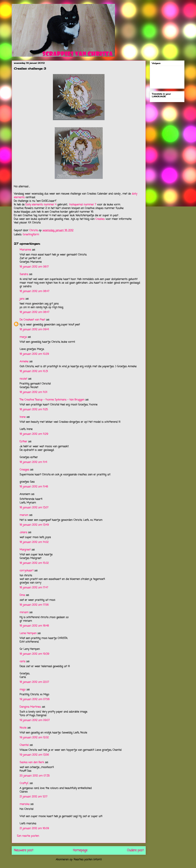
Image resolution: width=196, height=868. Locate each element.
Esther (23, 442)
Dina (22, 595)
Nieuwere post (24, 850)
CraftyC (24, 783)
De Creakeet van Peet (32, 320)
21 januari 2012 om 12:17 (33, 797)
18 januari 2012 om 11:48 (34, 487)
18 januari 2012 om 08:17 (34, 267)
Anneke (24, 362)
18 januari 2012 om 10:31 (34, 371)
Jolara (23, 532)
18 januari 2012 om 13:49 (34, 525)
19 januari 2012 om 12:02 (34, 738)
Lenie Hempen (28, 633)
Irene (23, 417)
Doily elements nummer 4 (41, 205)
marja (23, 337)
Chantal (24, 745)
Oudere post (135, 850)
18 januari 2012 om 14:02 (34, 542)
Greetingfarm (31, 235)
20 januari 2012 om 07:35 (35, 776)
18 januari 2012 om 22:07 (34, 682)
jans (22, 299)
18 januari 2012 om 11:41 (33, 462)
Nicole (23, 728)
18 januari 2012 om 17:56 (34, 605)
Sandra (24, 274)
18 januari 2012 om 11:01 (33, 392)
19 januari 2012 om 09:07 (35, 720)
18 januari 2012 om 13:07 (34, 508)
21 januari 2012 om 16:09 (34, 828)
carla (22, 661)
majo (23, 690)
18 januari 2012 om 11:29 (34, 434)
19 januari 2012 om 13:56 (34, 755)
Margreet (25, 550)
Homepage (80, 850)
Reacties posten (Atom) (88, 860)
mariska (25, 804)
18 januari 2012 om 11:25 (34, 410)
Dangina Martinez (30, 707)
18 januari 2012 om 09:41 (34, 330)
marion (24, 515)
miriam (24, 612)
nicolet (23, 379)
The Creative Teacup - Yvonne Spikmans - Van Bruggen (52, 400)
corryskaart (27, 571)
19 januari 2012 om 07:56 (35, 699)
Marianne (25, 250)
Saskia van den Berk (32, 762)
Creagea (24, 470)
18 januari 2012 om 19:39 (34, 654)
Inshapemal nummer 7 (83, 205)
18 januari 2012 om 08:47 (34, 291)
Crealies (100, 219)
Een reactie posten (28, 836)
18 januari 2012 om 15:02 (34, 563)
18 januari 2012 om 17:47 (34, 588)
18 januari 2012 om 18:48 (34, 626)
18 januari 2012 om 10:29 (34, 354)
